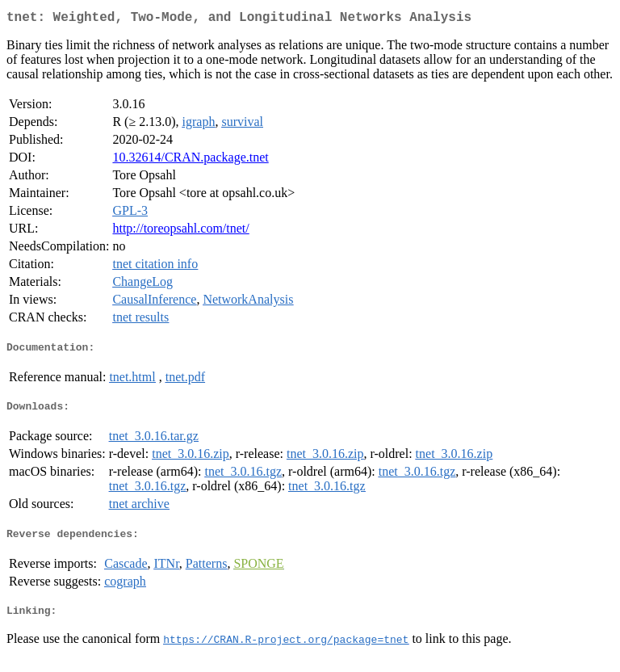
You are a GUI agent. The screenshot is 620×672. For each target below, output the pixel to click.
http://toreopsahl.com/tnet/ (180, 231)
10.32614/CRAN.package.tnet (190, 160)
